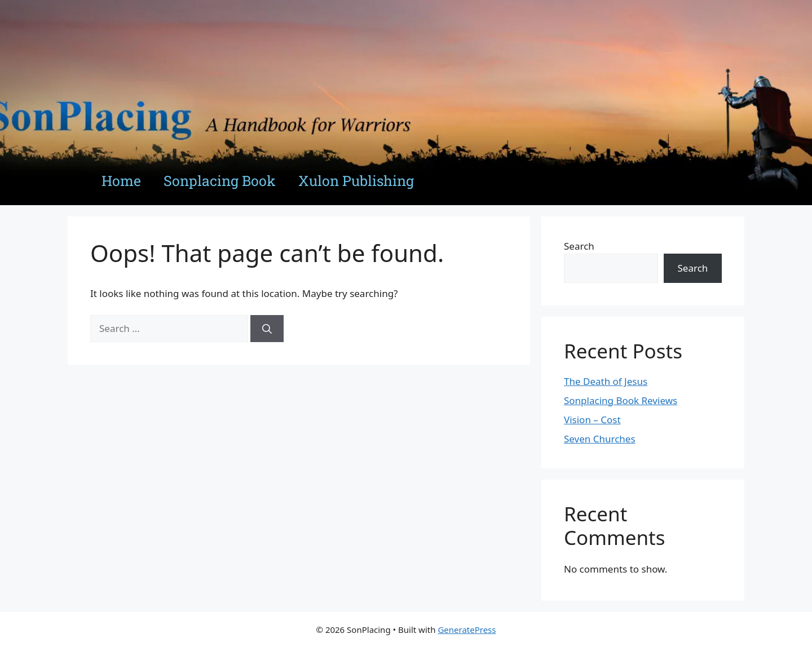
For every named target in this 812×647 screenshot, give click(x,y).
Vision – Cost (592, 420)
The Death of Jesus (606, 381)
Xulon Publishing (356, 181)
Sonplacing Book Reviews (621, 400)
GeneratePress (467, 630)
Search (579, 246)
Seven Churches (600, 439)
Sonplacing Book (220, 181)
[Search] (267, 329)
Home (121, 181)
